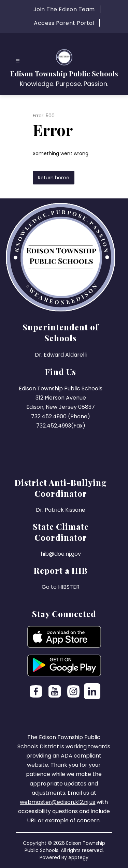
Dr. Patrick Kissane (61, 510)
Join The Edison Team (64, 9)
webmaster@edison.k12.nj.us (58, 802)
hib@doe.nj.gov (61, 554)
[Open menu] (18, 61)
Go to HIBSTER (61, 587)
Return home (54, 178)
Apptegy (78, 857)
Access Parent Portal (64, 23)
